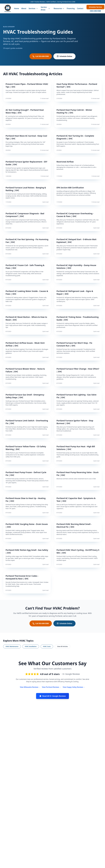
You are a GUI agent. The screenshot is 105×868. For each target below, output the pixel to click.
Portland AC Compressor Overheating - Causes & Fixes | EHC (75, 215)
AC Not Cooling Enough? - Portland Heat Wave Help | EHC (25, 111)
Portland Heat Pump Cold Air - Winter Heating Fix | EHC (74, 111)
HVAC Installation (31, 646)
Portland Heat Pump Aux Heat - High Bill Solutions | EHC (76, 448)
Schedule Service (95, 7)
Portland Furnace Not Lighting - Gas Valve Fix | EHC (76, 396)
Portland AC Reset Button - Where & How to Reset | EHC (26, 318)
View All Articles (62, 646)
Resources (59, 8)
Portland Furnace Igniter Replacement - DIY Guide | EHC (26, 163)
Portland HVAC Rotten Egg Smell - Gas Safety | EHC (27, 551)
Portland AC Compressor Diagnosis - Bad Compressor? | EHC (25, 215)
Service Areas (44, 8)
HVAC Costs (47, 646)
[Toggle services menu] (37, 8)
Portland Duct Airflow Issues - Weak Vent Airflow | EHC (25, 344)
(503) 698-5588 (95, 11)
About (24, 8)
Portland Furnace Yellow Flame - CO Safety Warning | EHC (26, 448)
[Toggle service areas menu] (49, 8)
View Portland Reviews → (52, 687)
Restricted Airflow (65, 162)
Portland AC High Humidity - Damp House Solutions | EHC (76, 267)
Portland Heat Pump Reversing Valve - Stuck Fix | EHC (78, 474)
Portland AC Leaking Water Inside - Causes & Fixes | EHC (27, 293)
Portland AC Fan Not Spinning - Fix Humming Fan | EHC (27, 241)
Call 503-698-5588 (41, 56)
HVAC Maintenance (12, 646)
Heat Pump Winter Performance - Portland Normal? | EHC (77, 85)
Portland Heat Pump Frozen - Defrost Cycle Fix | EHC (26, 474)
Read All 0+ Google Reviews (52, 696)
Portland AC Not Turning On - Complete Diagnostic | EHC (75, 137)
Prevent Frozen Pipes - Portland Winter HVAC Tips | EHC (27, 85)
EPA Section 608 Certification (70, 188)
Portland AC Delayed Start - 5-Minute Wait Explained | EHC (76, 241)
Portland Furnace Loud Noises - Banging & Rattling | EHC (26, 189)
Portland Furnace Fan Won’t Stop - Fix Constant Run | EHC (74, 344)
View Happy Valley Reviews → (74, 687)
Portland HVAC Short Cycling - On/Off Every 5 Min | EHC (78, 551)
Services (32, 8)
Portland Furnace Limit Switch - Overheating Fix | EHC (27, 422)
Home (17, 8)
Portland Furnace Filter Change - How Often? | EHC (78, 370)
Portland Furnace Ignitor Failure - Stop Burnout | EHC (75, 422)
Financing (71, 8)
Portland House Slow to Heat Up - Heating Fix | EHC (26, 500)
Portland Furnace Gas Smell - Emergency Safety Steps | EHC (25, 396)
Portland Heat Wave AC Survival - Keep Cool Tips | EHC (26, 137)
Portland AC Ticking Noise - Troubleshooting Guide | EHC (78, 318)
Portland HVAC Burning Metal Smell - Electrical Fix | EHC (74, 525)
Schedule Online (64, 56)
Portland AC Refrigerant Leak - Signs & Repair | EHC (75, 293)
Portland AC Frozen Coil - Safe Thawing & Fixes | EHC (25, 267)
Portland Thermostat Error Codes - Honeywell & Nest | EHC (22, 577)
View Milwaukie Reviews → (30, 687)
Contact (80, 8)
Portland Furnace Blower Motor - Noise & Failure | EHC (25, 370)
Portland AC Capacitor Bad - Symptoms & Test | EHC (76, 500)
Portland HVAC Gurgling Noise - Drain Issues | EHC (27, 525)
